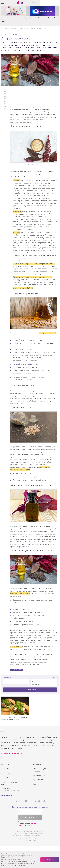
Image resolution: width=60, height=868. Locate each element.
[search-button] (49, 3)
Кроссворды (38, 780)
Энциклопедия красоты (39, 770)
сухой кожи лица (25, 547)
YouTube (26, 801)
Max (21, 801)
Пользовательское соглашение (9, 783)
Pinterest (44, 801)
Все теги (37, 784)
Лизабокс (37, 764)
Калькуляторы (39, 775)
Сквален (34, 198)
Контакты (5, 773)
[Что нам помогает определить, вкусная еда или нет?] (15, 706)
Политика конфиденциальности (11, 790)
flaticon (35, 841)
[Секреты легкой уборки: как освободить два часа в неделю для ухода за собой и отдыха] (16, 11)
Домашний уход (16, 670)
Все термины (30, 690)
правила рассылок (37, 827)
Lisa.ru (4, 34)
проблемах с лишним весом (27, 364)
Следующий (53, 678)
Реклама (5, 769)
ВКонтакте (39, 801)
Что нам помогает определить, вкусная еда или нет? (14, 718)
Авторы (5, 778)
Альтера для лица (11, 682)
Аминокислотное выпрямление (38, 683)
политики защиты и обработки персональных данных (18, 864)
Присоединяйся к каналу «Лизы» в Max (43, 18)
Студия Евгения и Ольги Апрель (34, 839)
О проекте (6, 764)
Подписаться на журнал (11, 753)
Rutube (31, 801)
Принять (50, 859)
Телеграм (16, 801)
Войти (54, 3)
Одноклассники (36, 801)
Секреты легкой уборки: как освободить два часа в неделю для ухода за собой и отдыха (15, 20)
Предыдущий (8, 678)
